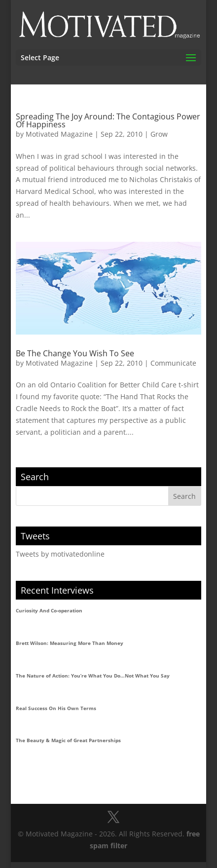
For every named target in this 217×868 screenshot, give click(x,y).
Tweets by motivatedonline (60, 554)
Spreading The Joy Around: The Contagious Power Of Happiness (108, 120)
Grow (159, 134)
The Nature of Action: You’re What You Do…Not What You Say (93, 676)
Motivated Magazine (59, 134)
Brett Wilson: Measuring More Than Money (70, 643)
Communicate (173, 363)
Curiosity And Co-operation (49, 610)
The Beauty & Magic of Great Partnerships (68, 740)
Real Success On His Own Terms (56, 708)
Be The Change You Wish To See (75, 353)
